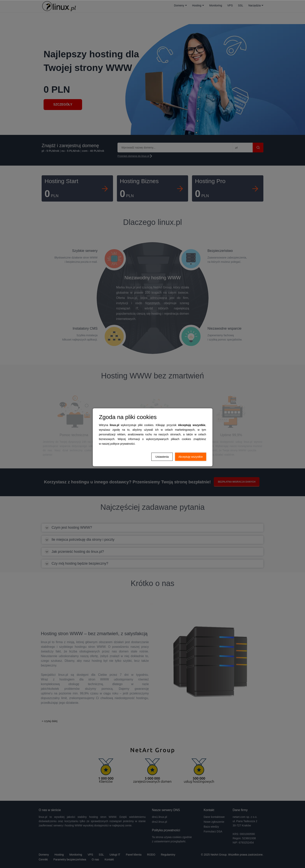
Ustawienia (162, 457)
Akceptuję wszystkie (191, 457)
